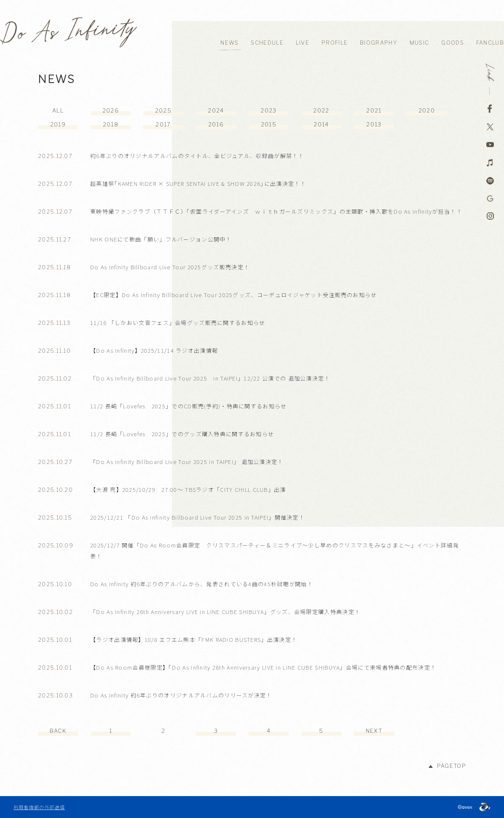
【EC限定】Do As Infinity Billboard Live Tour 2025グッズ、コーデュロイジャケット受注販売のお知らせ (234, 295)
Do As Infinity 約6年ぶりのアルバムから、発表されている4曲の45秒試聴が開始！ (202, 584)
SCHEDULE (267, 43)
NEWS (229, 43)
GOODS (453, 43)
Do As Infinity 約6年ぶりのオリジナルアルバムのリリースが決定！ (181, 695)
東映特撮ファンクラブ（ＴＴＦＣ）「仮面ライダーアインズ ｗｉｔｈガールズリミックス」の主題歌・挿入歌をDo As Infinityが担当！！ (276, 211)
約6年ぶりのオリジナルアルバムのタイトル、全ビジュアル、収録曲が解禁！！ (197, 156)
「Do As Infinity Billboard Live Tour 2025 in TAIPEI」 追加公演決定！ (187, 462)
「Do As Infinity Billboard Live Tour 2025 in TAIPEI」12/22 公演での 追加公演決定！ (210, 378)
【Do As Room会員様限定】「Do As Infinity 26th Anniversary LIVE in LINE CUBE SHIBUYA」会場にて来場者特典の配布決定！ (263, 667)
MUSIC (420, 43)
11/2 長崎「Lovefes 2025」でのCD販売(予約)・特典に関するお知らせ (189, 406)
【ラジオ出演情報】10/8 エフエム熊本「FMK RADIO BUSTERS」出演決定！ (194, 640)
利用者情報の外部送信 (39, 807)
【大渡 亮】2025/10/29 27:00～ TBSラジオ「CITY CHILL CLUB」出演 (188, 489)
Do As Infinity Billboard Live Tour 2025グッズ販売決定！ (170, 267)
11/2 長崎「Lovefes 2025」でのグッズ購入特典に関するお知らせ (182, 434)
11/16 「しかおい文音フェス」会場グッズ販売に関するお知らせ (178, 323)
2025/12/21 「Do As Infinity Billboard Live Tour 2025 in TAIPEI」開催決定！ (197, 517)
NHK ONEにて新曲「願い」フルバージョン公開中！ (161, 239)
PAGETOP (452, 766)
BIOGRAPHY (379, 43)
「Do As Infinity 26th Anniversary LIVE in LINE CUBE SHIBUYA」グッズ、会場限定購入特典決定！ (225, 612)
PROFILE (335, 43)
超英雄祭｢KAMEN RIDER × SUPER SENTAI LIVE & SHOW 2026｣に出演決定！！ (198, 184)
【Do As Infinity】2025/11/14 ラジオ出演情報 (154, 350)
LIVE (303, 43)
